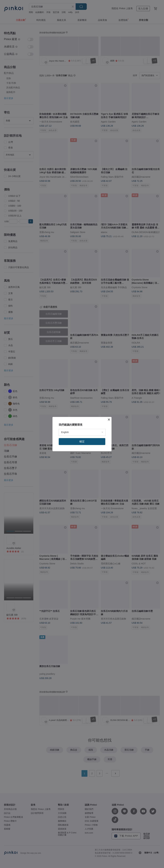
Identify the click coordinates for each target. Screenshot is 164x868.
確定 (82, 441)
